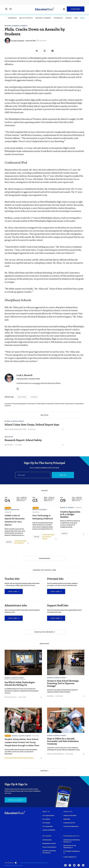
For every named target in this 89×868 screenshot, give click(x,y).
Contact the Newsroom (71, 826)
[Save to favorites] (45, 51)
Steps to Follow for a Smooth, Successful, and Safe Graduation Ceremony (63, 741)
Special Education (12, 510)
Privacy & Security (40, 510)
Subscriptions (47, 840)
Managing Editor (22, 379)
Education (9, 437)
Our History (46, 819)
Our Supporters (48, 826)
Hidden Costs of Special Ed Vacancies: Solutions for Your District (15, 520)
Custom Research (70, 857)
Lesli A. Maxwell (19, 41)
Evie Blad (50, 696)
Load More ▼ (45, 771)
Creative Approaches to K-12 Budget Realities (70, 514)
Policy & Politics (20, 18)
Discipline (34, 397)
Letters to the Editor (70, 816)
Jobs (70, 18)
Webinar (8, 512)
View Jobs (14, 591)
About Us (46, 812)
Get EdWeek (47, 836)
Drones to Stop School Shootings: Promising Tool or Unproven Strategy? (63, 683)
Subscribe (76, 10)
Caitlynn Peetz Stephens (55, 754)
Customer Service (69, 823)
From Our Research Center (15, 679)
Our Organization (48, 816)
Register (9, 542)
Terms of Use (9, 865)
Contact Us (68, 812)
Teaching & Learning (38, 18)
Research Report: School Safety (23, 440)
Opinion (63, 18)
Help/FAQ (67, 819)
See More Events (44, 558)
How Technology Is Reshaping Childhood (43, 517)
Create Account (16, 800)
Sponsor (36, 736)
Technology (53, 18)
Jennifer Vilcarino (11, 697)
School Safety (22, 397)
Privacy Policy (18, 865)
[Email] (33, 475)
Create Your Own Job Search (44, 632)
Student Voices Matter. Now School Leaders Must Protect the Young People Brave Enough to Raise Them (22, 742)
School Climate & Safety (16, 26)
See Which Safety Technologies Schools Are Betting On (20, 684)
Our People (46, 823)
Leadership (7, 18)
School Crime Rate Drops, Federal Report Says (32, 425)
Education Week (34, 379)
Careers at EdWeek (49, 830)
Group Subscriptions (49, 847)
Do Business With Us (71, 836)
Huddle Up (20, 543)
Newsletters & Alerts (49, 843)
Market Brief (81, 18)
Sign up (63, 475)
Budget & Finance (67, 508)
